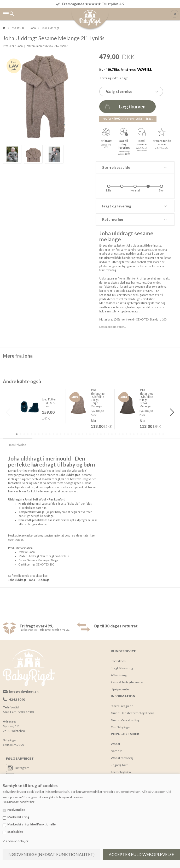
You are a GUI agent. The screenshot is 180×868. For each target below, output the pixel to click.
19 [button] (83, 434)
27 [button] (112, 434)
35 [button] (141, 434)
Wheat (115, 744)
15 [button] (68, 434)
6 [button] (35, 434)
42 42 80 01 (17, 699)
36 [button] (145, 434)
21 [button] (90, 434)
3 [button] (24, 434)
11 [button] (54, 434)
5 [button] (32, 434)
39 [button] (156, 434)
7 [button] (39, 434)
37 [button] (149, 434)
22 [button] (94, 434)
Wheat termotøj (122, 758)
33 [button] (134, 434)
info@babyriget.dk (24, 691)
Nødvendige (16, 810)
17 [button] (76, 434)
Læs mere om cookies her (18, 802)
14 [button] (65, 434)
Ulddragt (43, 580)
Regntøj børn (120, 765)
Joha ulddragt (17, 580)
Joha (20, 46)
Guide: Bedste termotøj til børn (132, 713)
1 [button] (17, 434)
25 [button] (105, 434)
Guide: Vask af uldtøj (125, 720)
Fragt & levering (122, 668)
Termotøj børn (121, 772)
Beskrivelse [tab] (18, 444)
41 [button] (163, 434)
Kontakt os (118, 661)
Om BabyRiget (121, 727)
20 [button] (86, 434)
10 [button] (50, 434)
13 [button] (61, 434)
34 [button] (138, 434)
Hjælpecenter (120, 689)
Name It (116, 751)
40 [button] (160, 434)
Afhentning (119, 675)
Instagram (22, 768)
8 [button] (43, 434)
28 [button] (116, 434)
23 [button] (97, 434)
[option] (12, 154)
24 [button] (101, 434)
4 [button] (28, 434)
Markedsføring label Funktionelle (31, 824)
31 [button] (127, 434)
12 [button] (57, 434)
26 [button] (108, 434)
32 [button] (130, 434)
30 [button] (123, 434)
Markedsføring (18, 817)
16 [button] (72, 434)
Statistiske (15, 832)
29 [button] (119, 434)
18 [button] (79, 434)
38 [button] (152, 434)
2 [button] (21, 434)
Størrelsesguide (122, 706)
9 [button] (46, 434)
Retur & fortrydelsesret (127, 682)
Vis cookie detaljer (16, 841)
